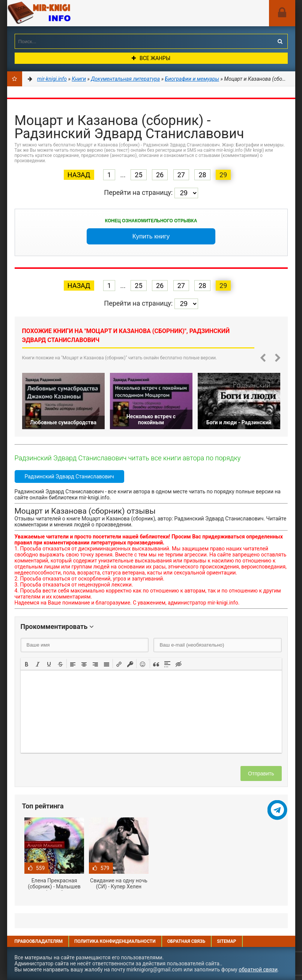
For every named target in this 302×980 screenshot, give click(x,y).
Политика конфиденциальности (115, 941)
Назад (79, 175)
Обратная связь (186, 941)
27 (181, 175)
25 (138, 175)
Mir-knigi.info (63, 13)
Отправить (261, 773)
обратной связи (258, 969)
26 (160, 175)
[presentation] (27, 663)
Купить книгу (151, 236)
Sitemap (226, 941)
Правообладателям (39, 941)
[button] (27, 663)
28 (202, 175)
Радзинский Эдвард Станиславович (69, 476)
